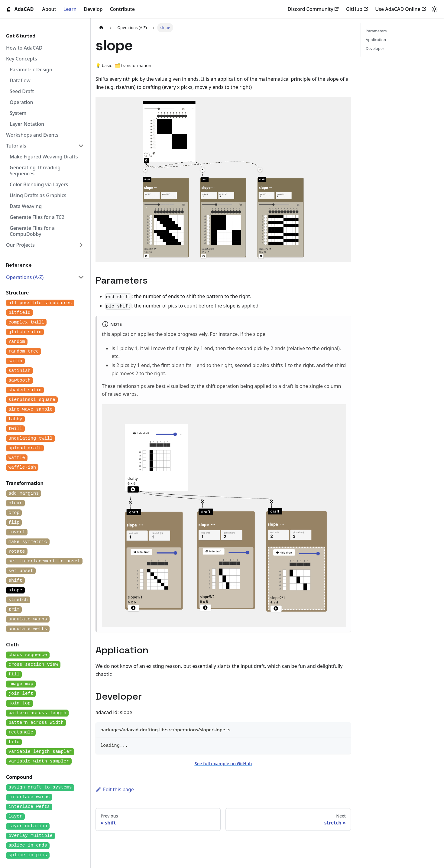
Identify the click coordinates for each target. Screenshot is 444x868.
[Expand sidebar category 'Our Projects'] (81, 245)
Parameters (376, 31)
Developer (375, 48)
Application (376, 40)
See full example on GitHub (223, 764)
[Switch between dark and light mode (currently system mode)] (434, 9)
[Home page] (101, 28)
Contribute (122, 9)
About (49, 9)
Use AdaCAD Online (400, 9)
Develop (93, 9)
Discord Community (313, 9)
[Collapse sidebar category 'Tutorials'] (81, 146)
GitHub (357, 9)
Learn (70, 9)
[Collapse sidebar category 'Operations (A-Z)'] (81, 277)
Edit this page (115, 789)
